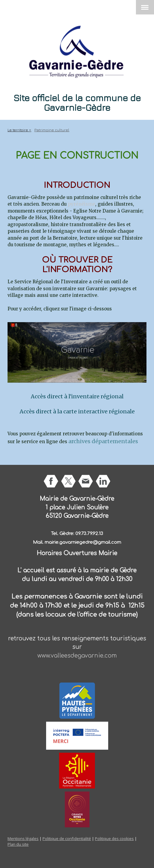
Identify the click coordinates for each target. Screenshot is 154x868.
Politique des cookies (114, 838)
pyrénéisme (82, 204)
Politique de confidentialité (67, 838)
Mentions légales (23, 838)
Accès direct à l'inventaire (65, 396)
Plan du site (18, 844)
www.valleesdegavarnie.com (77, 656)
